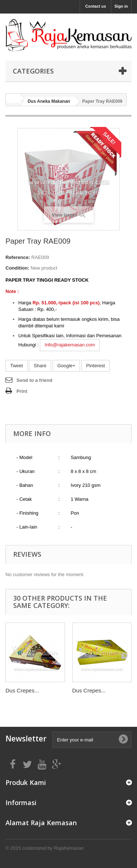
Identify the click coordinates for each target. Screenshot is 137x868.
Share (40, 366)
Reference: (18, 257)
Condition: (17, 268)
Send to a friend (34, 380)
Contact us (96, 6)
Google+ (66, 366)
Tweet (17, 366)
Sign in (121, 6)
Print (22, 391)
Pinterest (96, 366)
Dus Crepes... (22, 690)
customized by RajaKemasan (53, 848)
